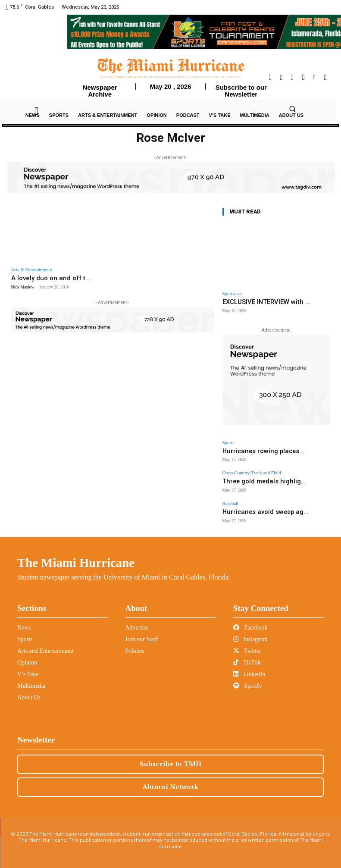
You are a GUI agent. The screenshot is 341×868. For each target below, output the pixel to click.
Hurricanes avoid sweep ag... (255, 506)
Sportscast (232, 293)
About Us (29, 691)
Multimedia (31, 679)
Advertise (137, 621)
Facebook (250, 621)
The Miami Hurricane (76, 556)
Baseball (231, 499)
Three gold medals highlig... (254, 478)
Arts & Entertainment (32, 270)
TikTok (247, 656)
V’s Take (28, 667)
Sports (228, 441)
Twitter (247, 644)
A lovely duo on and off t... (45, 278)
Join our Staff (141, 632)
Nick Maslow (23, 286)
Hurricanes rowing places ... (254, 449)
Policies (135, 644)
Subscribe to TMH (170, 757)
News (24, 621)
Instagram (250, 632)
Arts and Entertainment (45, 644)
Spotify (248, 679)
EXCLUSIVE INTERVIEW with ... (261, 302)
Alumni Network (170, 780)
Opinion (27, 656)
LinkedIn (249, 667)
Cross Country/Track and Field (252, 470)
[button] (292, 109)
